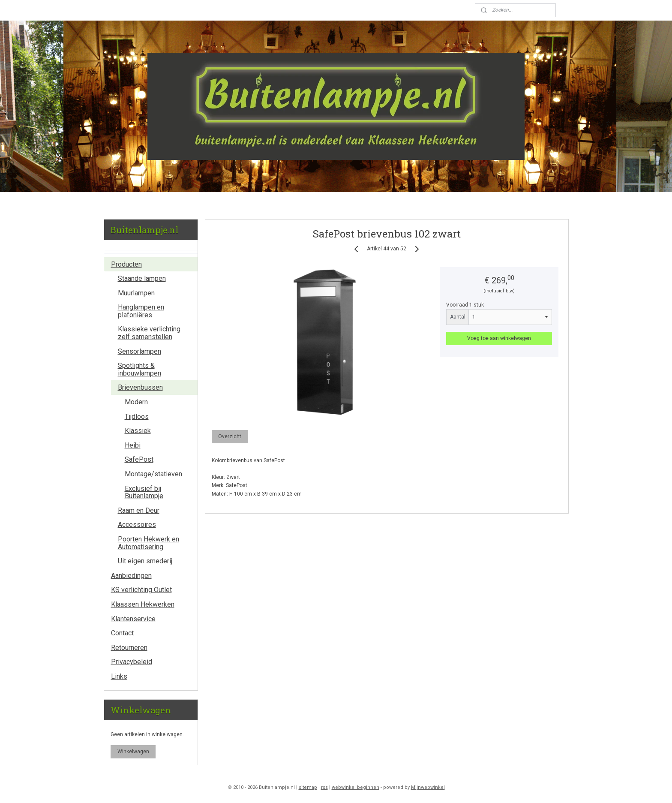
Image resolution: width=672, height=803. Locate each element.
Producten (126, 264)
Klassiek (138, 431)
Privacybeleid (132, 662)
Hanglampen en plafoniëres (141, 311)
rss (324, 787)
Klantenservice (133, 619)
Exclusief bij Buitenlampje (144, 492)
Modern (136, 402)
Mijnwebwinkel (428, 787)
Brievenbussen (140, 387)
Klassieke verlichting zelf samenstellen (149, 333)
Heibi (133, 445)
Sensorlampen (139, 351)
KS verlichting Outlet (141, 590)
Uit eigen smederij (145, 561)
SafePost (139, 459)
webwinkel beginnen (355, 787)
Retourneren (129, 648)
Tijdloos (137, 417)
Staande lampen (142, 278)
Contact (122, 633)
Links (119, 676)
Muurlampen (136, 293)
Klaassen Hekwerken (143, 604)
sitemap (308, 787)
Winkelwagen (133, 752)
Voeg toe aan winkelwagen (499, 338)
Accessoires (137, 525)
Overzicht (230, 436)
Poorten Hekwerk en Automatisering (148, 543)
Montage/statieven (153, 474)
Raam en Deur (139, 510)
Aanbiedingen (131, 576)
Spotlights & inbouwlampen (139, 369)
